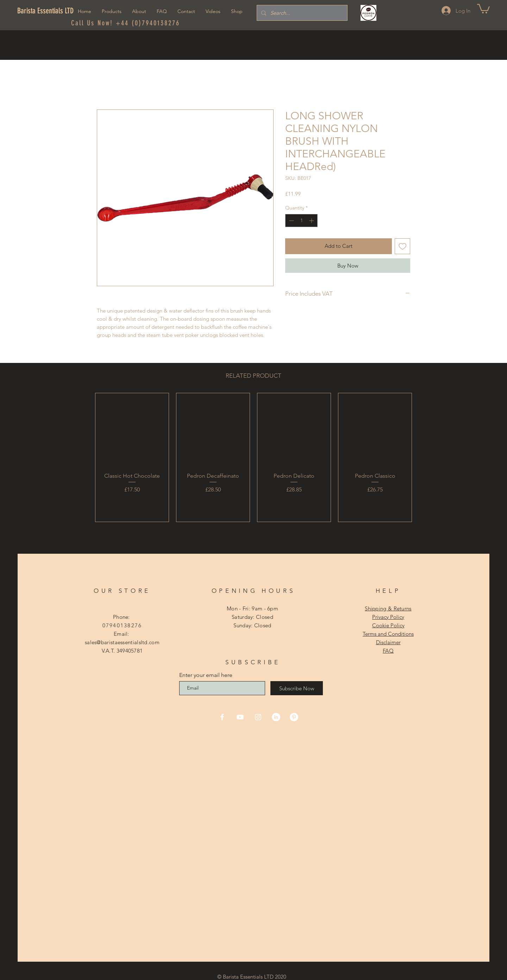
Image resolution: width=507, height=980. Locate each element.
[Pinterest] (294, 717)
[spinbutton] (301, 221)
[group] (254, 457)
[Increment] (312, 221)
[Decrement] (291, 221)
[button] (483, 8)
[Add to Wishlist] (403, 246)
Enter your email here (206, 675)
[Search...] (301, 13)
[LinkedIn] (276, 717)
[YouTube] (240, 717)
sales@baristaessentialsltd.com (122, 642)
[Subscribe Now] (297, 688)
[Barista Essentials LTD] (48, 11)
